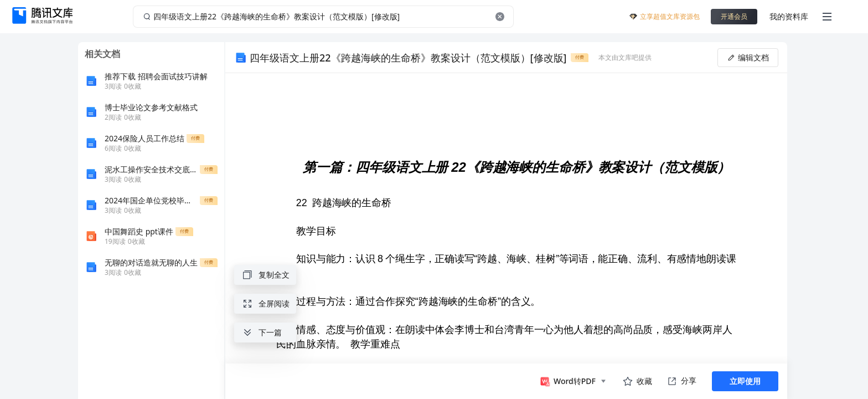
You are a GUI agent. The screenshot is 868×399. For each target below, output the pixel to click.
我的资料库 (789, 16)
